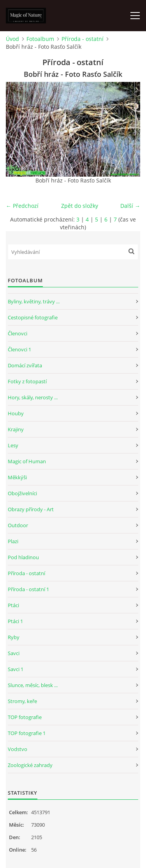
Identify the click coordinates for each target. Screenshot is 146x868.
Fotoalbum (40, 39)
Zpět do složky (80, 206)
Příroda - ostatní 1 (28, 589)
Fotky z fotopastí (27, 381)
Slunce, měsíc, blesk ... (33, 685)
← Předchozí (22, 206)
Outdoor (18, 525)
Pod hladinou (23, 557)
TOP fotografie (25, 717)
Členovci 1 (19, 349)
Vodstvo (18, 749)
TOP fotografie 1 (27, 733)
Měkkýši (17, 477)
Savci (14, 653)
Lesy (13, 445)
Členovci (18, 333)
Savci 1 (16, 669)
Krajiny (16, 429)
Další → (130, 206)
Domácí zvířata (25, 365)
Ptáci (13, 605)
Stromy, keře (22, 701)
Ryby (14, 637)
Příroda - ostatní (83, 39)
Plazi (13, 541)
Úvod (12, 39)
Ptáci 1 (15, 621)
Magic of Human (27, 461)
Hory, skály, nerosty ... (33, 397)
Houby (16, 413)
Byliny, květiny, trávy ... (34, 301)
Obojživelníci (22, 493)
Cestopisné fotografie (33, 317)
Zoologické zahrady (30, 765)
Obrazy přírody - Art (31, 509)
